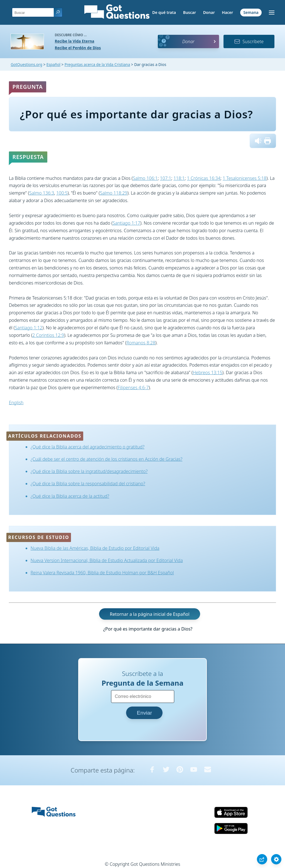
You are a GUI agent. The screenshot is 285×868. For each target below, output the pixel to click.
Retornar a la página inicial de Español (149, 614)
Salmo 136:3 (42, 193)
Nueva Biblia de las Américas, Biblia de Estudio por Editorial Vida (95, 548)
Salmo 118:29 (114, 193)
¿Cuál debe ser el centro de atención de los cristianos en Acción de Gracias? (107, 459)
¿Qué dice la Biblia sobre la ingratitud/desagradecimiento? (89, 471)
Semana (251, 12)
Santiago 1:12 (29, 328)
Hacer (227, 12)
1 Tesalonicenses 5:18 (245, 178)
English (16, 403)
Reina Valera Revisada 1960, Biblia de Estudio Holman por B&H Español (102, 573)
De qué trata (164, 12)
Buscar (190, 12)
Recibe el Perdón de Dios (78, 48)
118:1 (179, 178)
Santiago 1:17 (126, 223)
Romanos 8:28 (141, 343)
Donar (209, 12)
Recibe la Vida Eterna (75, 41)
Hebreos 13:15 (208, 372)
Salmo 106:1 (145, 178)
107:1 (166, 178)
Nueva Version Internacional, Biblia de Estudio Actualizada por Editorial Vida (107, 560)
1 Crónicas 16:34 (204, 178)
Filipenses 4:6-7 (133, 388)
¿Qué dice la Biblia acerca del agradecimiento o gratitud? (88, 447)
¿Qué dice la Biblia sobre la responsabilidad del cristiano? (88, 484)
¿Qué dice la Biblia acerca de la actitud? (70, 496)
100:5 (62, 193)
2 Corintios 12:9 (48, 335)
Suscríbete (249, 41)
